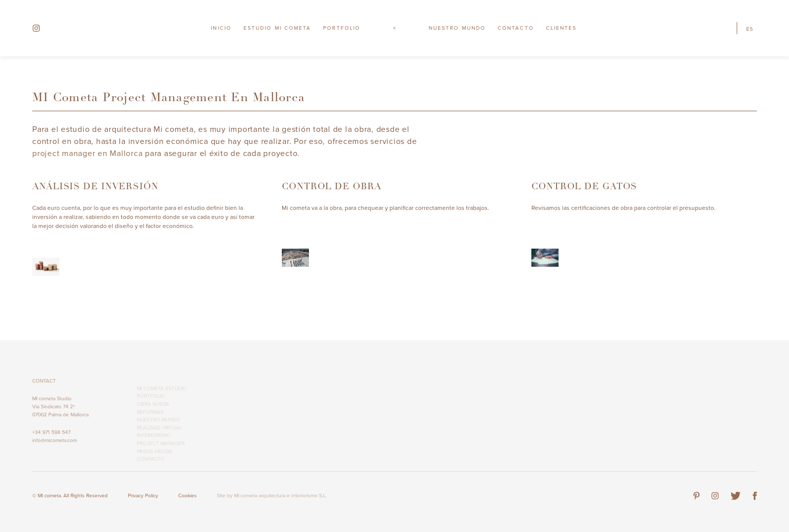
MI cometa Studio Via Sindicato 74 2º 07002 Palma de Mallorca (60, 410)
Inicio (221, 28)
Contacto (516, 28)
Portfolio (342, 28)
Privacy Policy (143, 496)
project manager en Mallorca (87, 154)
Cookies (187, 496)
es (750, 29)
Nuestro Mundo (457, 28)
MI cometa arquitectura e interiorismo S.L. (280, 496)
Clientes (562, 28)
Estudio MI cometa (277, 28)
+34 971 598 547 (51, 436)
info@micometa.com (55, 444)
